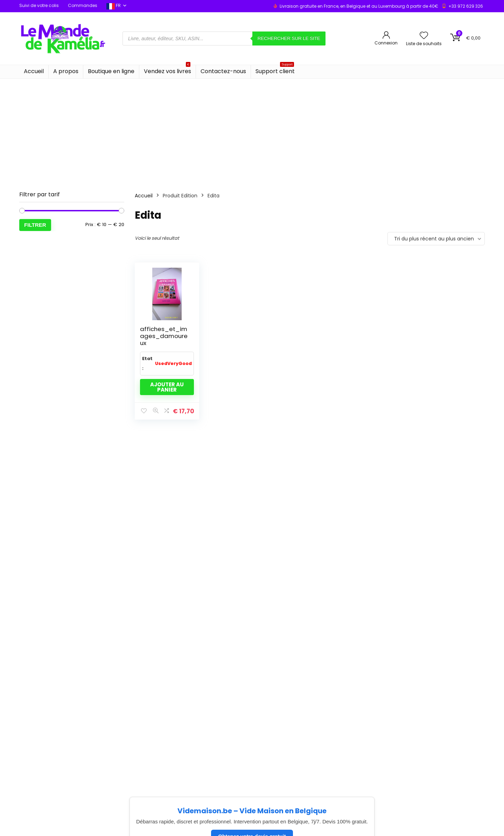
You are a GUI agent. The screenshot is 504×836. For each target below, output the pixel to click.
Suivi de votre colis (39, 5)
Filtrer (35, 225)
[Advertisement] (252, 131)
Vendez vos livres (167, 70)
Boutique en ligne (111, 71)
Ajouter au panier (167, 387)
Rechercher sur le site (289, 38)
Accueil (34, 71)
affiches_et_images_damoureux (164, 336)
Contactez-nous (223, 71)
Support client (275, 70)
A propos (66, 71)
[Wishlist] (424, 36)
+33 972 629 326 (466, 6)
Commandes (83, 5)
